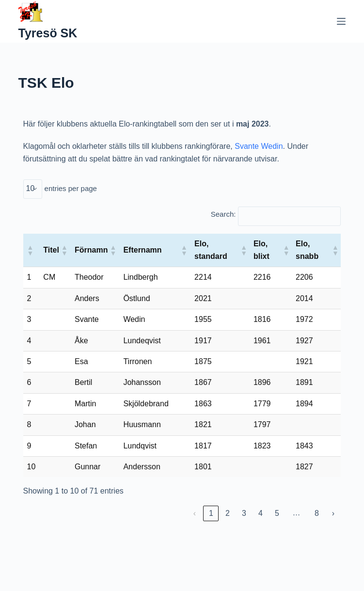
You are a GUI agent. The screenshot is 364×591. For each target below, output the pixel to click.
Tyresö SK (48, 33)
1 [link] (211, 513)
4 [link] (261, 513)
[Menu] (341, 21)
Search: (223, 214)
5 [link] (277, 513)
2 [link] (228, 513)
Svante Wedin (259, 146)
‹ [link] (195, 513)
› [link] (333, 513)
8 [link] (317, 513)
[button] (30, 250)
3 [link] (244, 513)
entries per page (71, 188)
